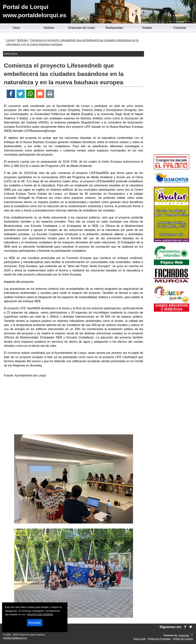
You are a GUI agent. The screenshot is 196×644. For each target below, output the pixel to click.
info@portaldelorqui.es (15, 638)
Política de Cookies (183, 639)
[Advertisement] (74, 407)
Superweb (184, 635)
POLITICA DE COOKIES (40, 614)
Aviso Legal (140, 639)
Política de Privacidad (159, 639)
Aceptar (35, 623)
